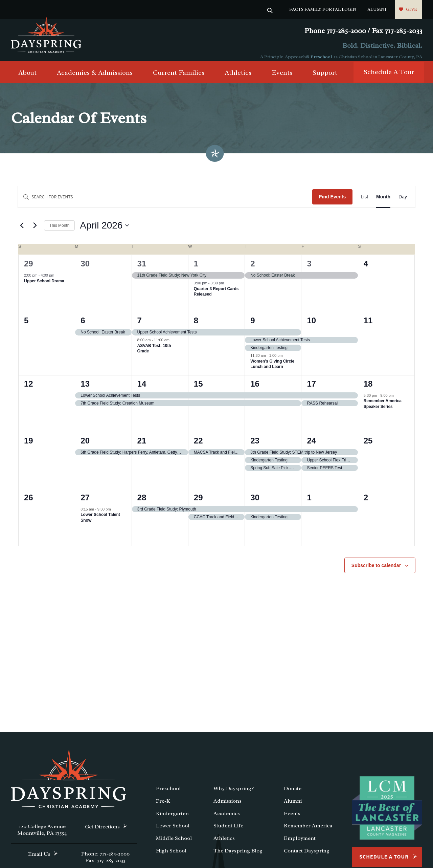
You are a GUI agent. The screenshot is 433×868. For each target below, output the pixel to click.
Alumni (377, 9)
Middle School (174, 844)
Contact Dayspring (307, 856)
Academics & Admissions (95, 78)
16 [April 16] (255, 389)
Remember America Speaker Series (383, 409)
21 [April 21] (142, 446)
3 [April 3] (309, 269)
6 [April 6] (83, 326)
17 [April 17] (311, 389)
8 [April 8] (196, 326)
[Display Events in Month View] (383, 203)
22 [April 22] (198, 446)
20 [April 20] (85, 446)
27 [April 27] (85, 503)
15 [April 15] (198, 389)
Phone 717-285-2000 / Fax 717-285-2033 (363, 31)
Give (412, 9)
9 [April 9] (253, 326)
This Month (59, 231)
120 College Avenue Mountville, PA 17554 (42, 836)
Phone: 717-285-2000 (105, 860)
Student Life (228, 831)
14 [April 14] (142, 389)
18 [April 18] (368, 389)
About (27, 78)
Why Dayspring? (234, 794)
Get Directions (102, 832)
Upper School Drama (44, 286)
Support (325, 78)
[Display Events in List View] (364, 203)
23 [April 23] (255, 446)
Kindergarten (172, 819)
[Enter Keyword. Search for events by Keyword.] (165, 203)
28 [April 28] (142, 503)
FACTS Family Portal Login (323, 9)
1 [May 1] (309, 503)
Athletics (238, 78)
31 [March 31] (142, 269)
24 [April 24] (311, 446)
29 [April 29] (198, 503)
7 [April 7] (140, 326)
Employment (300, 844)
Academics (227, 819)
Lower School (173, 831)
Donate (293, 794)
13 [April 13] (85, 389)
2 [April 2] (253, 269)
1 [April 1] (196, 269)
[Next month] (35, 231)
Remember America (308, 831)
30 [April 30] (255, 503)
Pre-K (163, 807)
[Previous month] (22, 231)
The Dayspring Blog (238, 856)
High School (171, 856)
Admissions (227, 807)
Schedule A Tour (389, 78)
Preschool (321, 57)
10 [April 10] (311, 326)
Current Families (179, 78)
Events (282, 78)
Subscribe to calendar (376, 571)
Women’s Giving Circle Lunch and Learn (272, 370)
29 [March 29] (29, 269)
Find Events (332, 202)
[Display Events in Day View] (403, 203)
